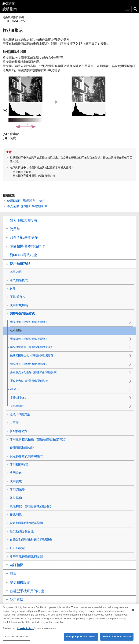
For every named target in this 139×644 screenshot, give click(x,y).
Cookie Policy (26, 631)
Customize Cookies (17, 639)
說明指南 (10, 9)
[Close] (133, 613)
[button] (135, 9)
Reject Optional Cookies (117, 639)
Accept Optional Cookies (81, 639)
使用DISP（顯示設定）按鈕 (26, 201)
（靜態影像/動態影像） (29, 206)
